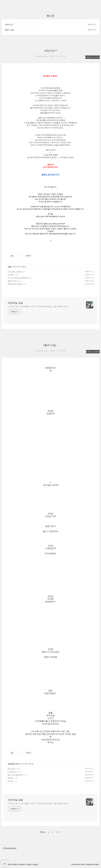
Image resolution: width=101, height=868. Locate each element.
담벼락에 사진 (13, 764)
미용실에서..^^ (13, 772)
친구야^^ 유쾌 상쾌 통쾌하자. (19, 278)
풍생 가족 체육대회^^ (16, 775)
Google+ (35, 864)
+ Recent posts (9, 848)
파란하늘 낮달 (15, 303)
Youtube (29, 864)
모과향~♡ (11, 275)
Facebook (22, 864)
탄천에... (11, 781)
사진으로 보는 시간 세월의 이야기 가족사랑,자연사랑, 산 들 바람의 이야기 (38, 306)
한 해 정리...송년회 (15, 271)
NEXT (58, 832)
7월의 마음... (10, 30)
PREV (42, 832)
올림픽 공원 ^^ (13, 281)
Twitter (15, 864)
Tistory (82, 864)
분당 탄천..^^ (12, 769)
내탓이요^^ (9, 25)
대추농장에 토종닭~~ (16, 284)
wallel (97, 864)
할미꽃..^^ (11, 778)
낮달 (9, 267)
